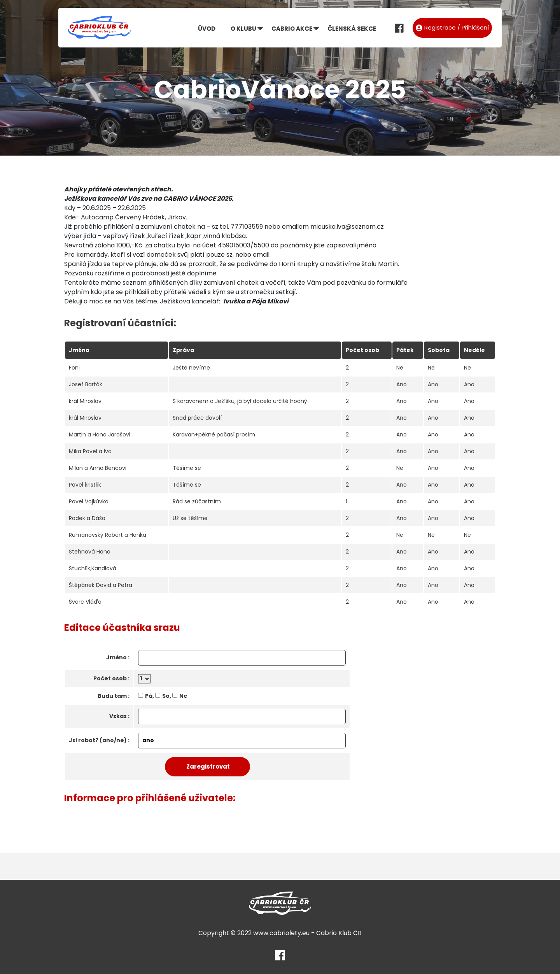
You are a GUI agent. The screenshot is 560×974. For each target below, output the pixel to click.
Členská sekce (352, 29)
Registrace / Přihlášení (452, 27)
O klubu (243, 29)
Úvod (207, 29)
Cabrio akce (292, 29)
